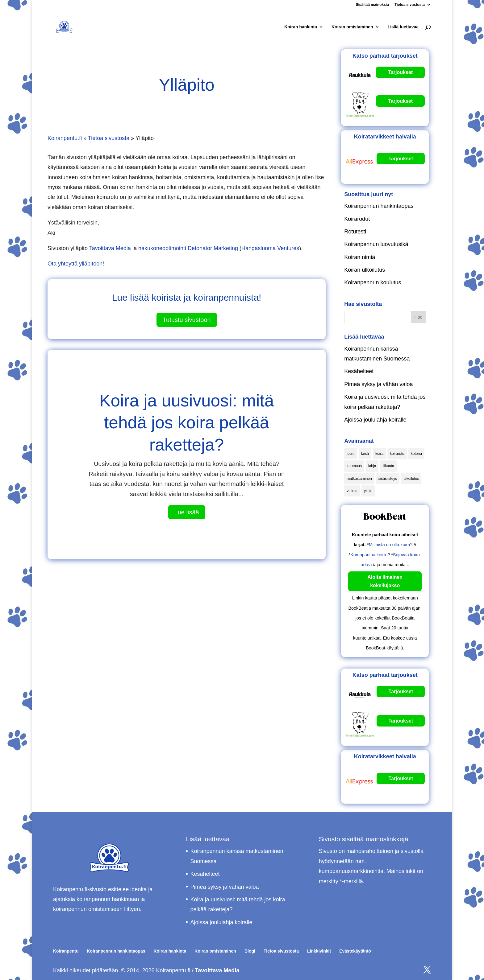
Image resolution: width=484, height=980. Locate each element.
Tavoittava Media (110, 248)
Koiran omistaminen (352, 27)
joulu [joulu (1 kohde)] (350, 454)
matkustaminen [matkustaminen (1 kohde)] (359, 479)
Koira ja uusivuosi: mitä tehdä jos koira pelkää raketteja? (187, 423)
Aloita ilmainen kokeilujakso (385, 581)
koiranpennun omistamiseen (88, 909)
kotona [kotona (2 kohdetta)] (416, 454)
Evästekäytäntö (355, 951)
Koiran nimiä (360, 257)
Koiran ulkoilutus (365, 270)
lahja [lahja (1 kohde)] (372, 466)
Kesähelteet (359, 371)
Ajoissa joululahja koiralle (375, 420)
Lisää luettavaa (403, 27)
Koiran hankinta (301, 27)
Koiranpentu (66, 951)
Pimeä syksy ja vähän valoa (378, 384)
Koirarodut (357, 219)
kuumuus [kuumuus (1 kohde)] (354, 466)
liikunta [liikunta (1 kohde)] (388, 466)
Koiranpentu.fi (65, 138)
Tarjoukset (400, 72)
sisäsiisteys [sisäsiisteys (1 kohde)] (388, 479)
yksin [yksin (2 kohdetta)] (368, 491)
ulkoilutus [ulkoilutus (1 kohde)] (411, 479)
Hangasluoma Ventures (270, 248)
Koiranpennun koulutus (373, 282)
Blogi (250, 951)
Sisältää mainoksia (372, 5)
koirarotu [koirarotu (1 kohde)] (397, 454)
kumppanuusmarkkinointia (351, 871)
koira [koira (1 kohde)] (379, 454)
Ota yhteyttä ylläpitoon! (76, 264)
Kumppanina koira (368, 555)
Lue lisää (187, 512)
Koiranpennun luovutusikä (376, 244)
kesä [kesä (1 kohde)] (365, 454)
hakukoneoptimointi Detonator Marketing (188, 248)
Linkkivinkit (319, 951)
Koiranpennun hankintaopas (379, 206)
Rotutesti (355, 232)
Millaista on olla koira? (391, 545)
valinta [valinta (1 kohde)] (352, 491)
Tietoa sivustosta (410, 5)
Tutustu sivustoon (187, 320)
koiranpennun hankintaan (108, 899)
